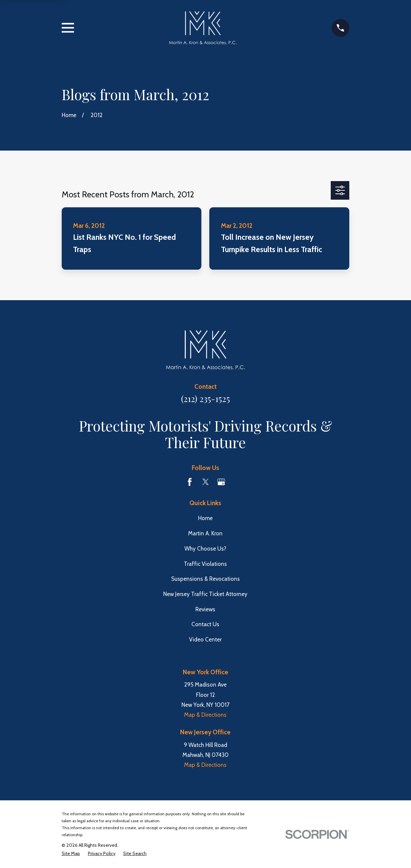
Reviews (205, 609)
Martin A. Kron (205, 533)
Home (205, 518)
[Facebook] (190, 482)
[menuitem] (71, 854)
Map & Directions (205, 715)
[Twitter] (206, 482)
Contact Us (205, 624)
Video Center (205, 639)
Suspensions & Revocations (205, 579)
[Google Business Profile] (221, 482)
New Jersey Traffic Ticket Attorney (205, 594)
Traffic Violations (205, 564)
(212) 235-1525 (205, 398)
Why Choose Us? (205, 549)
